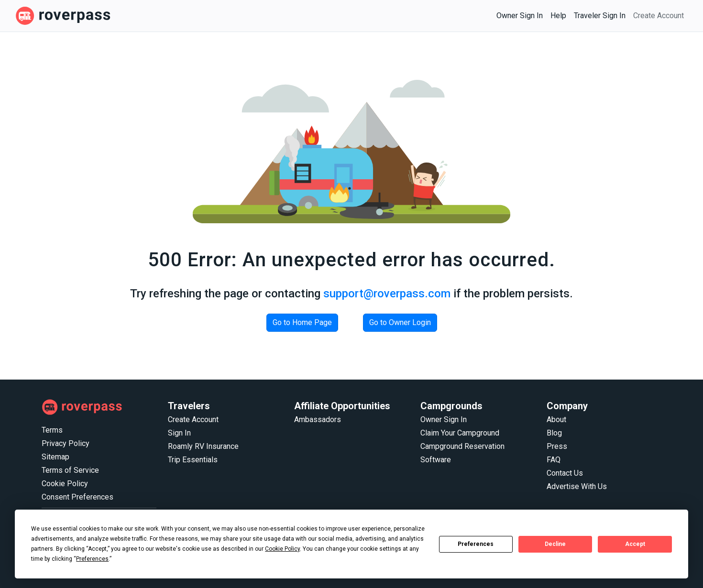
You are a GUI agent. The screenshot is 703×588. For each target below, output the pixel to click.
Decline (555, 544)
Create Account (659, 16)
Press (557, 446)
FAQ (554, 460)
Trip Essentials (193, 460)
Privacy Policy (66, 443)
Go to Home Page (302, 322)
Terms (52, 430)
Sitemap (55, 457)
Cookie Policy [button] (282, 549)
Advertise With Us (577, 486)
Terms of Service (70, 470)
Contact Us (565, 473)
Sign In (179, 433)
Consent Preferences (77, 497)
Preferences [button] (92, 559)
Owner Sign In (520, 16)
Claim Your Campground (460, 433)
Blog (554, 433)
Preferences (476, 544)
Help (558, 16)
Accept (635, 544)
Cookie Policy (65, 484)
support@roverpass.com (387, 294)
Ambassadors (318, 419)
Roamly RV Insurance (203, 446)
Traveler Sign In (600, 16)
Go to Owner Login (400, 322)
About (556, 419)
